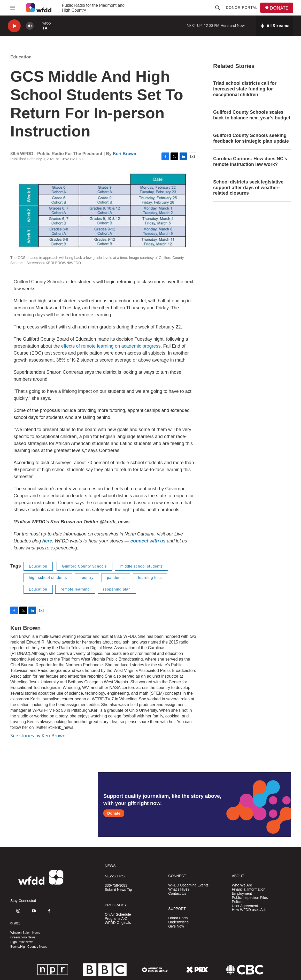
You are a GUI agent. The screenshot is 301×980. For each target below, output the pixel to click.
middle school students (142, 566)
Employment (242, 894)
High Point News (22, 942)
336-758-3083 (116, 886)
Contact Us (177, 894)
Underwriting (178, 922)
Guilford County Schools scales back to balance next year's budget (252, 115)
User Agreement (245, 906)
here (47, 541)
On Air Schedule (118, 914)
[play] (14, 26)
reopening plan (117, 589)
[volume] (30, 26)
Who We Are (242, 885)
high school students (48, 578)
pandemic (116, 578)
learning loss (150, 578)
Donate (114, 813)
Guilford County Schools (84, 566)
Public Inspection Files (250, 898)
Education (21, 57)
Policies (238, 902)
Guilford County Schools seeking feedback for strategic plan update (251, 138)
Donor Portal (242, 7)
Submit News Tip (118, 890)
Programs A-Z (116, 919)
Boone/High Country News (29, 947)
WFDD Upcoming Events (188, 885)
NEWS (110, 866)
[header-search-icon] (218, 8)
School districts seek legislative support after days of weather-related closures (248, 188)
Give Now (176, 926)
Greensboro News (23, 937)
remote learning (75, 589)
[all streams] (275, 26)
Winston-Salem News (25, 933)
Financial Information (249, 889)
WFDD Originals (118, 923)
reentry (87, 578)
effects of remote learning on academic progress (111, 346)
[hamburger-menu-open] (13, 8)
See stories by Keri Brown (38, 736)
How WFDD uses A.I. (249, 910)
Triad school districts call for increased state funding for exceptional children (245, 89)
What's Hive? (179, 889)
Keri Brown (125, 154)
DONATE (279, 8)
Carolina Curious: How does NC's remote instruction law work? (250, 162)
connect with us (147, 541)
